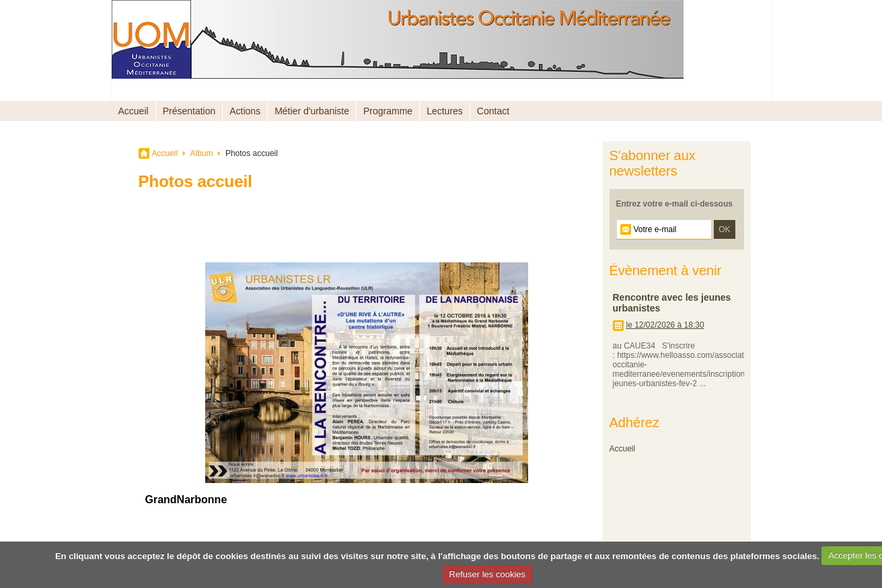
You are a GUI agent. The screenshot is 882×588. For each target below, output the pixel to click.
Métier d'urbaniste (312, 111)
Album (202, 153)
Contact (493, 111)
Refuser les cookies (487, 574)
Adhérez (635, 422)
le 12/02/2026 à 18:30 (665, 325)
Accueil (134, 111)
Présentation (189, 111)
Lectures (445, 111)
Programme (388, 111)
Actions (245, 111)
